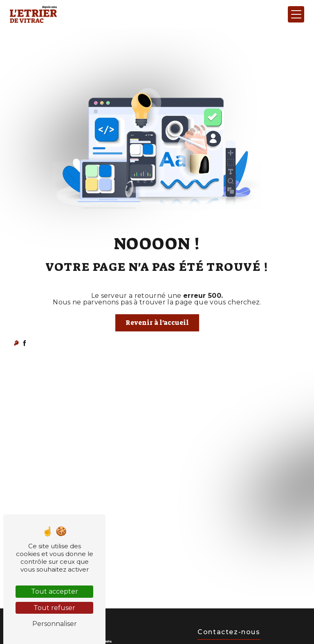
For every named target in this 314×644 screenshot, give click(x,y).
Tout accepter (55, 591)
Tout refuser (54, 608)
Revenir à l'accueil (157, 323)
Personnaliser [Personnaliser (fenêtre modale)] (55, 624)
